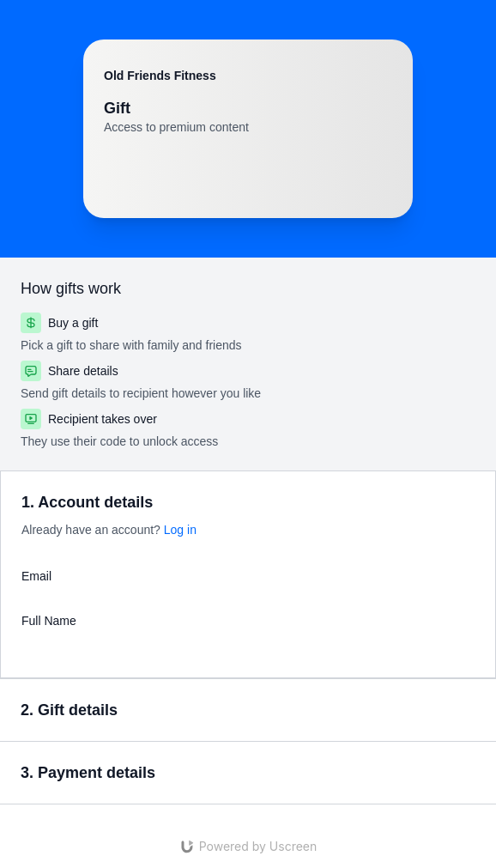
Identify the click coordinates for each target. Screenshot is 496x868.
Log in (180, 530)
